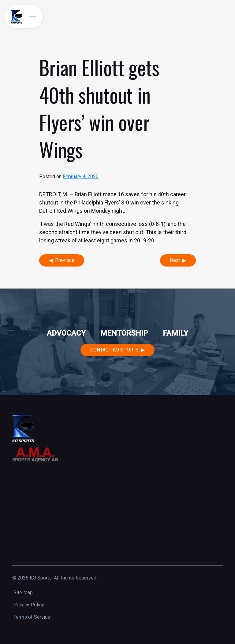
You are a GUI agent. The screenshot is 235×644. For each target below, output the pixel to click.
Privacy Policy (29, 605)
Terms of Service (32, 617)
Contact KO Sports (114, 350)
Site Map (23, 592)
